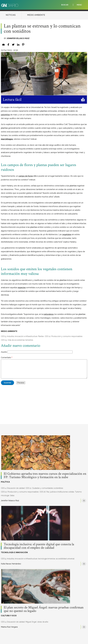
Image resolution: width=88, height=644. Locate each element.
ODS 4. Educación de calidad (13, 488)
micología (5, 495)
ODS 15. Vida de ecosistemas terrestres (17, 340)
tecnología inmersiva (47, 559)
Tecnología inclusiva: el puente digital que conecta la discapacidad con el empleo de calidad (39, 546)
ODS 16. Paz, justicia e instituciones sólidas (57, 492)
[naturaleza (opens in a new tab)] (49, 314)
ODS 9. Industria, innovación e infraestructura (19, 336)
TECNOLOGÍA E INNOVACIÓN (14, 552)
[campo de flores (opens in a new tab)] (26, 176)
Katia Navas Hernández (11, 564)
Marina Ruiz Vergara (9, 627)
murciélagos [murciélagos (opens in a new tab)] (7, 139)
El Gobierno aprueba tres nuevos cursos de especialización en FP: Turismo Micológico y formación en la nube (45, 476)
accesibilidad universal (65, 559)
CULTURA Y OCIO (9, 616)
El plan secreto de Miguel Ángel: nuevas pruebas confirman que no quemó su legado (44, 609)
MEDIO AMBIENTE (36, 15)
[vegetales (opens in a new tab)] (67, 234)
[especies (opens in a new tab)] (22, 288)
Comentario (6, 358)
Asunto (4, 352)
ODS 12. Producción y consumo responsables (64, 336)
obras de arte (43, 622)
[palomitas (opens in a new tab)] (5, 115)
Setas (12, 495)
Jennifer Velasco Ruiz (18, 38)
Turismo (78, 492)
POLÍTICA (5, 482)
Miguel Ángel (31, 622)
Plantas (41, 336)
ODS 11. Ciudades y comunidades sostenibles (44, 488)
